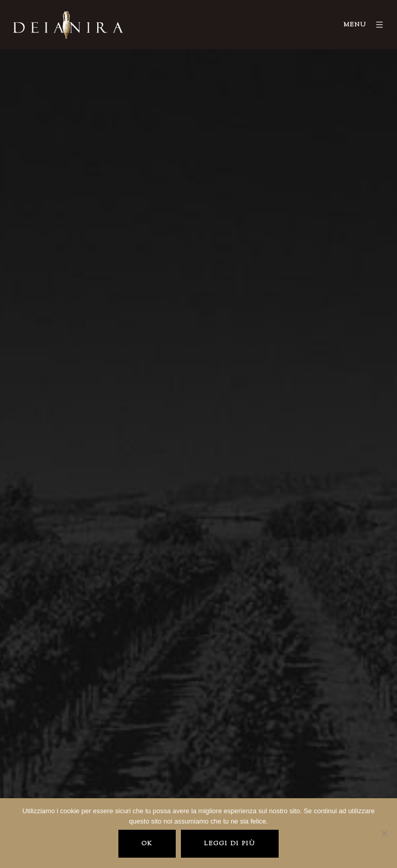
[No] (384, 833)
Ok (147, 844)
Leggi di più (230, 844)
